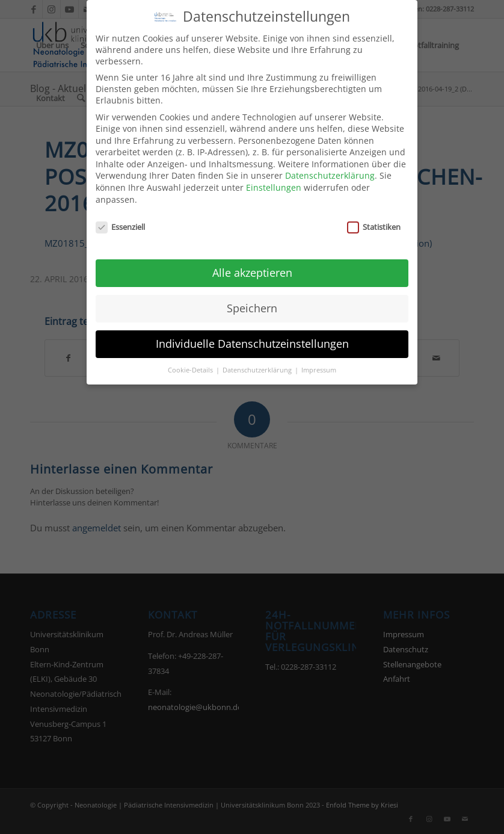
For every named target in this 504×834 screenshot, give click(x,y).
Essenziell (120, 219)
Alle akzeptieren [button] (252, 265)
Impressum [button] (319, 362)
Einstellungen (274, 180)
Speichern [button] (252, 300)
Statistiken (374, 219)
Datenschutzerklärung (330, 168)
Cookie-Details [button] (191, 362)
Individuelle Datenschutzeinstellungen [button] (252, 336)
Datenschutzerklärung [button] (258, 362)
